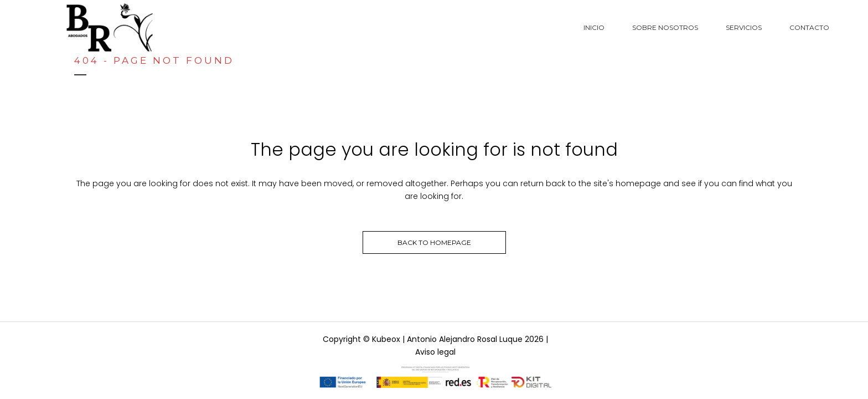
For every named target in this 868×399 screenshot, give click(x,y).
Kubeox (386, 339)
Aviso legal (435, 352)
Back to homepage (434, 242)
